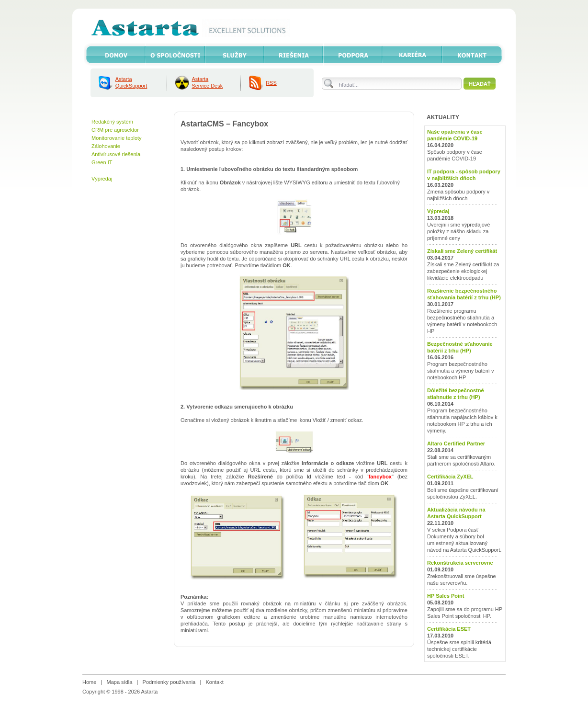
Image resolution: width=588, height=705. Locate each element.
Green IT (102, 162)
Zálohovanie (106, 146)
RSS (271, 83)
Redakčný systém (112, 122)
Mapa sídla (120, 682)
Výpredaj (102, 179)
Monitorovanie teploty (117, 138)
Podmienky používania (169, 682)
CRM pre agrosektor (115, 130)
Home (89, 682)
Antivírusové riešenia (116, 154)
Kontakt (214, 682)
